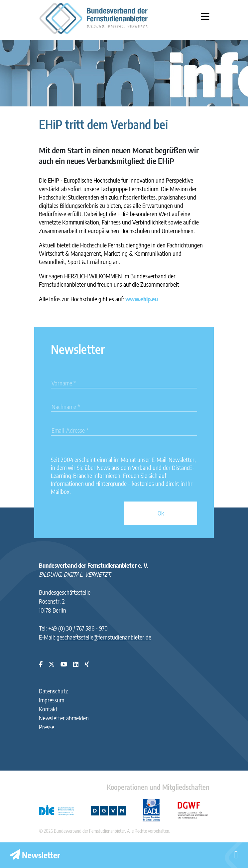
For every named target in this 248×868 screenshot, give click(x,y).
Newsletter (35, 855)
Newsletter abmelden (64, 718)
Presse (47, 727)
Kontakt (48, 709)
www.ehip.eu (142, 299)
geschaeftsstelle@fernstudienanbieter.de (104, 637)
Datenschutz (53, 691)
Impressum (52, 700)
